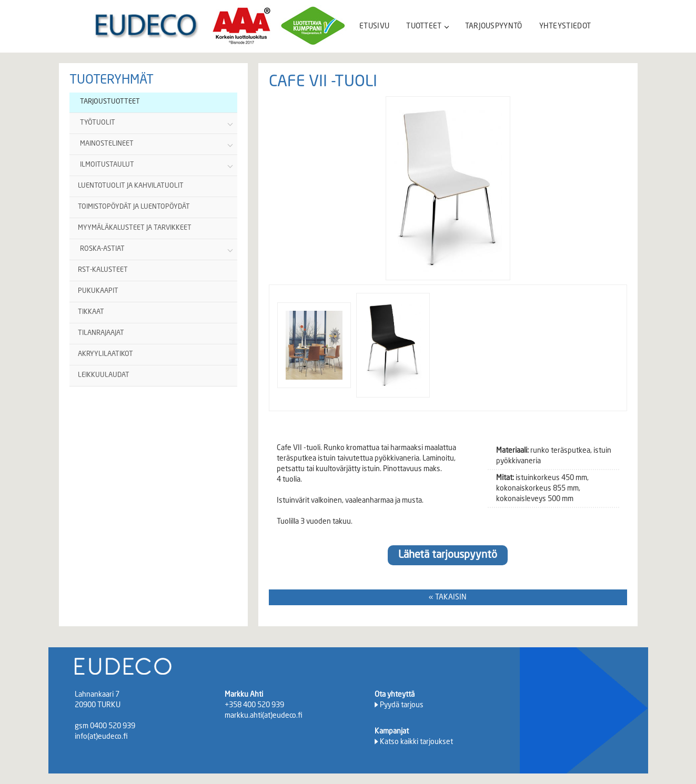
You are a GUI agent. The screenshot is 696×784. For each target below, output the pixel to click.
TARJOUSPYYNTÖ (494, 26)
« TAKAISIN (448, 597)
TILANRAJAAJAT (101, 333)
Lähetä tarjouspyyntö (448, 555)
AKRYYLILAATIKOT (105, 354)
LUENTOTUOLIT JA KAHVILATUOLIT (131, 186)
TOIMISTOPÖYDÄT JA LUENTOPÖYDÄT (134, 207)
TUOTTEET (427, 26)
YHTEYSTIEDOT (565, 26)
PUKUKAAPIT (98, 291)
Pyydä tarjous (402, 705)
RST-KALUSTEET (103, 270)
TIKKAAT (91, 312)
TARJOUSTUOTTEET (110, 102)
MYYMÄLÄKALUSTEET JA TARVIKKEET (135, 228)
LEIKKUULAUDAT (104, 375)
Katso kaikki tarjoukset (416, 742)
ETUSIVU (374, 26)
